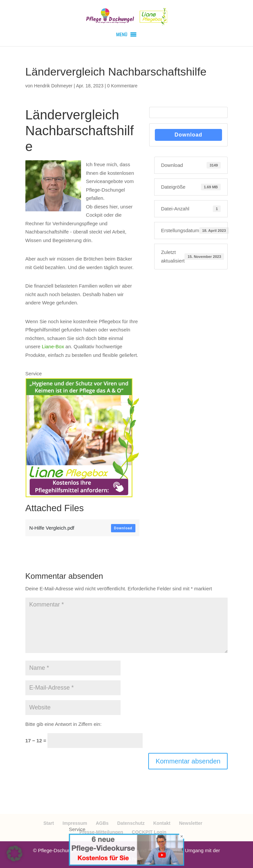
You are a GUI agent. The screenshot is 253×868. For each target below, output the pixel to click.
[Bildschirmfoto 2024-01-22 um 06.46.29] (82, 493)
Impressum (75, 823)
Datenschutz (131, 823)
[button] (122, 35)
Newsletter (191, 823)
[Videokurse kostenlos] (126, 864)
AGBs (102, 823)
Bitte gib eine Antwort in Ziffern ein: (64, 724)
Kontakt (162, 823)
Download (123, 528)
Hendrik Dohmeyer (53, 86)
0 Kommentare (122, 86)
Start (49, 823)
